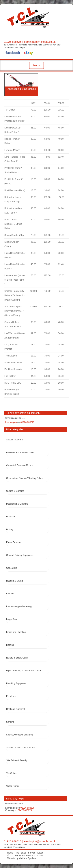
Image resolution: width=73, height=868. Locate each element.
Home (10, 853)
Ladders (10, 594)
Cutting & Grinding (15, 491)
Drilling (10, 529)
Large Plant (12, 619)
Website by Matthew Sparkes (21, 858)
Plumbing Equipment (16, 683)
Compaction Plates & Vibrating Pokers (25, 478)
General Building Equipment (20, 555)
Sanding (10, 722)
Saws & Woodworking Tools (20, 735)
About (40, 853)
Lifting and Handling (16, 632)
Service (32, 853)
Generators (12, 568)
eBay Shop (29, 53)
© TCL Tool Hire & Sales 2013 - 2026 (25, 856)
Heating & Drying (15, 581)
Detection (11, 517)
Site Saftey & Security (17, 760)
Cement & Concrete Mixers (19, 465)
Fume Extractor (14, 542)
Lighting (10, 645)
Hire (17, 853)
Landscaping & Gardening (19, 606)
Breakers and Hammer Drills (20, 453)
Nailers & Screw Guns (17, 658)
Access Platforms (15, 440)
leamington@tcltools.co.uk (39, 42)
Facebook (13, 53)
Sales (24, 853)
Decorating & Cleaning (17, 504)
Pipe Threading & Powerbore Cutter (24, 671)
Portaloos (11, 696)
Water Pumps (13, 786)
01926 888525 (12, 42)
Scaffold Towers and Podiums (21, 748)
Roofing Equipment (16, 709)
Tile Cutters (12, 773)
